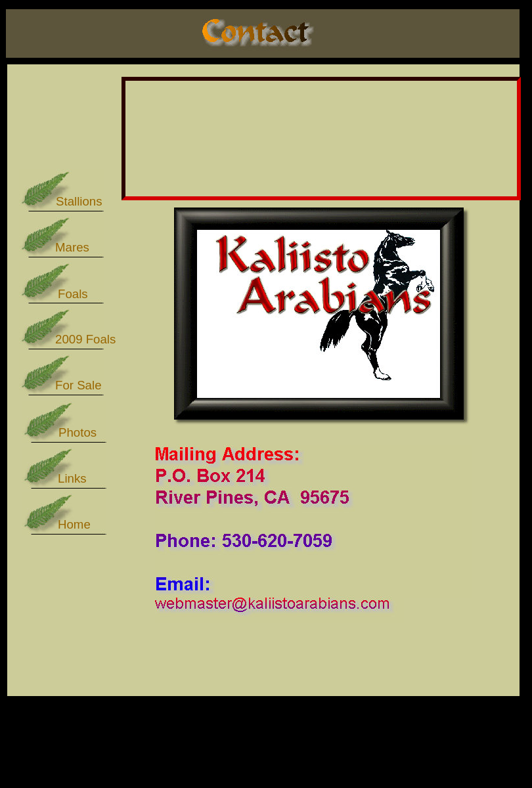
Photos (78, 432)
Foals (73, 294)
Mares (72, 247)
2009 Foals (85, 339)
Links (72, 478)
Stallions (79, 201)
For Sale (78, 385)
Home (74, 524)
